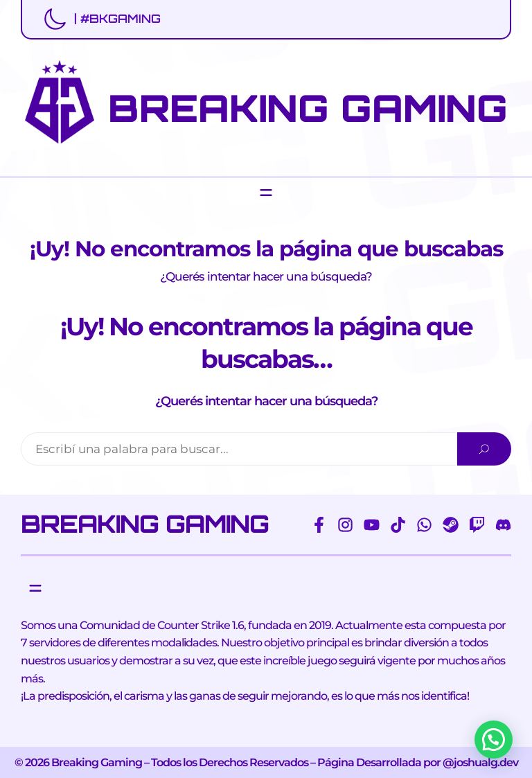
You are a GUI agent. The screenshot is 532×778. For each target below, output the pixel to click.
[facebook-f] (319, 525)
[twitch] (477, 525)
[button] (494, 740)
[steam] (451, 525)
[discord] (503, 525)
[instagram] (345, 525)
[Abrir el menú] (266, 193)
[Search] (484, 449)
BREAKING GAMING (308, 108)
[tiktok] (398, 525)
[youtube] (372, 525)
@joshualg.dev (480, 762)
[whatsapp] (424, 525)
